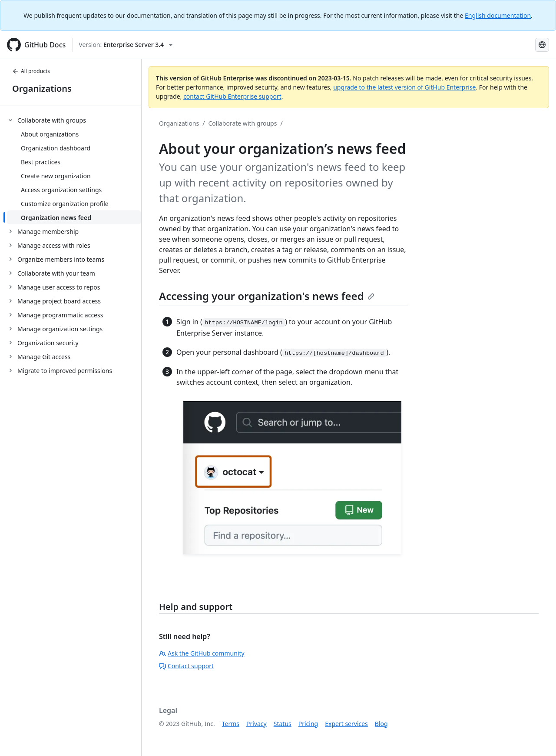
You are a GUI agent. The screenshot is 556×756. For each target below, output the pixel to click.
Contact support (186, 666)
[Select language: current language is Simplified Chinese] (542, 45)
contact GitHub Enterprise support (232, 96)
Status (283, 724)
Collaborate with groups (242, 123)
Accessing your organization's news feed (267, 296)
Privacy (256, 724)
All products (31, 71)
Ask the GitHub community (202, 653)
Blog (381, 724)
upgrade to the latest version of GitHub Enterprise (404, 87)
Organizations (42, 88)
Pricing (308, 724)
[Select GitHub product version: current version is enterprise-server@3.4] (126, 45)
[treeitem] (74, 169)
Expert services (346, 724)
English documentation (498, 15)
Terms (231, 724)
